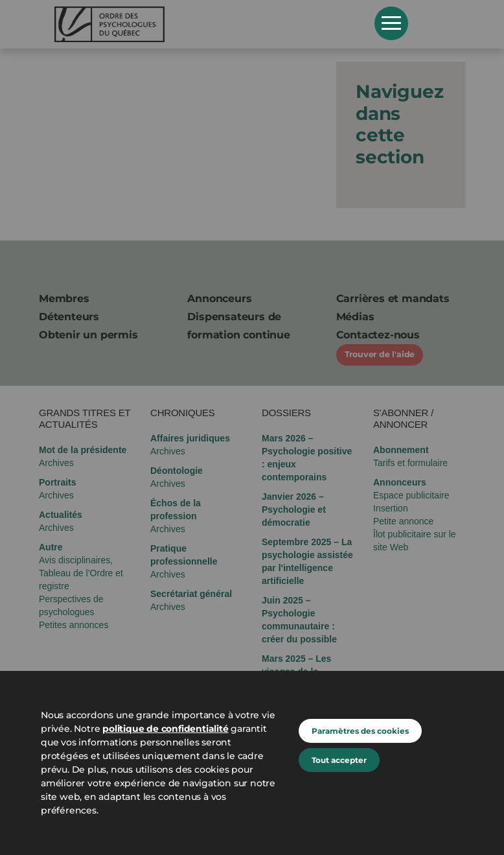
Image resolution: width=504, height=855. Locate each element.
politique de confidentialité (165, 729)
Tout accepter (339, 760)
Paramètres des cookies (360, 731)
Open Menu (391, 23)
